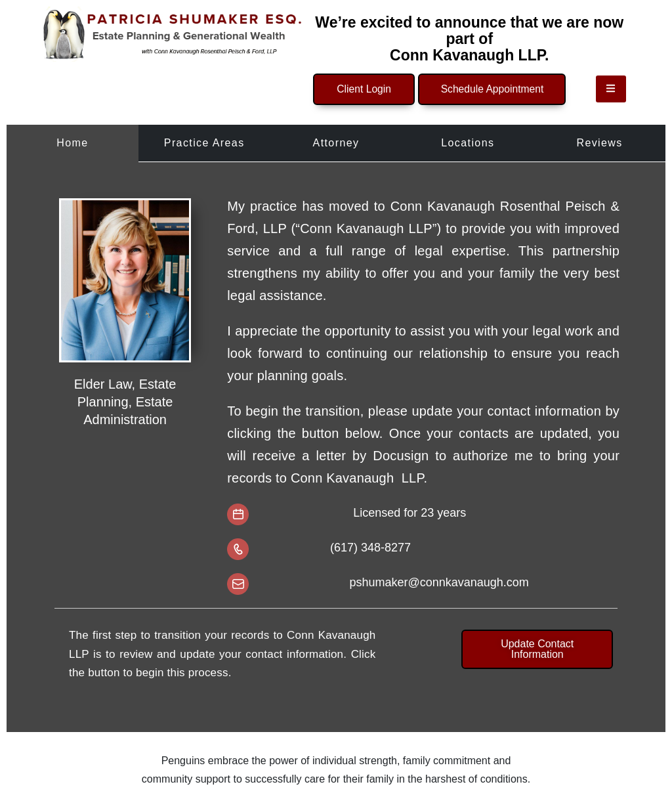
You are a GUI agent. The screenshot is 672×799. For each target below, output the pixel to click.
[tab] (73, 141)
